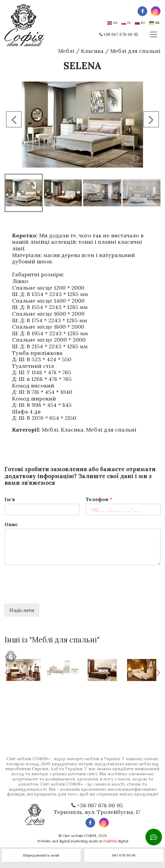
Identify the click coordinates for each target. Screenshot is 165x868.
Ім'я (10, 499)
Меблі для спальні (135, 51)
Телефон (99, 499)
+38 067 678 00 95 (121, 35)
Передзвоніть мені (41, 855)
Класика (92, 51)
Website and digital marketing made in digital (83, 841)
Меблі (66, 51)
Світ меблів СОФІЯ (79, 836)
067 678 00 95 (124, 855)
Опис (11, 524)
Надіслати (22, 610)
